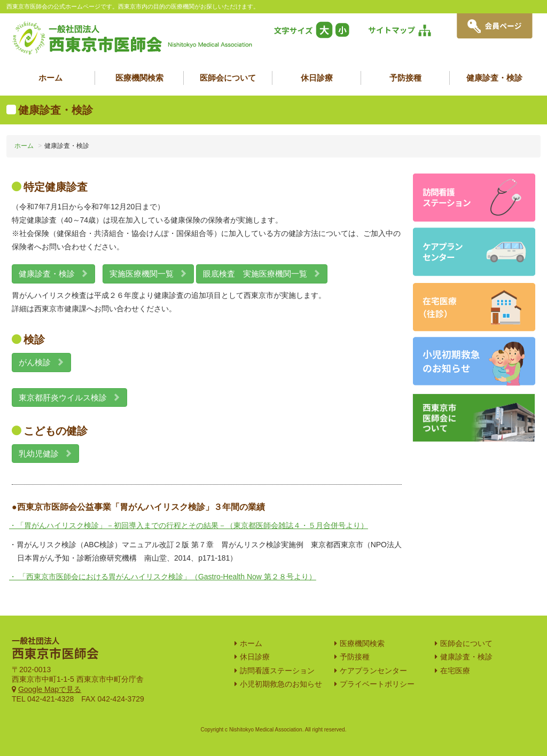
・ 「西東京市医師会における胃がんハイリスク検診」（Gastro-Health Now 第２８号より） (163, 577)
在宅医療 (455, 671)
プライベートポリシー (377, 684)
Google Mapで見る (50, 689)
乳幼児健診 (45, 454)
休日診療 (317, 78)
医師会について (228, 78)
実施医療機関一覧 (148, 274)
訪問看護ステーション (277, 671)
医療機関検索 (139, 78)
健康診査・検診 (494, 78)
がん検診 (41, 362)
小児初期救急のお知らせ (281, 684)
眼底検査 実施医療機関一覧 (262, 274)
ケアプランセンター (373, 671)
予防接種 (405, 78)
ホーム (50, 78)
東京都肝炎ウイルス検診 (69, 397)
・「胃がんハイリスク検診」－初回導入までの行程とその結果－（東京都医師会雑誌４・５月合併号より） (189, 525)
